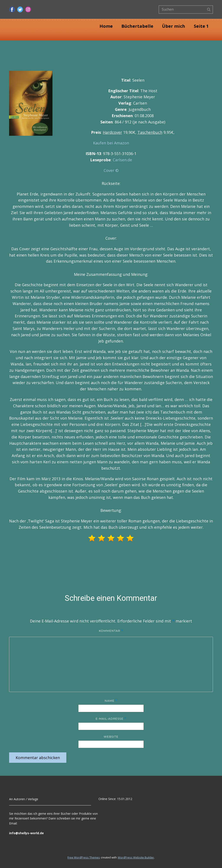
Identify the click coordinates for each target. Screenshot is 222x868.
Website (111, 737)
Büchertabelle (137, 26)
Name (111, 701)
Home (106, 26)
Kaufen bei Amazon (111, 143)
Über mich (174, 26)
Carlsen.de (122, 160)
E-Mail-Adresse (111, 719)
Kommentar (111, 631)
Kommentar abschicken (38, 758)
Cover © (111, 170)
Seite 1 (201, 26)
